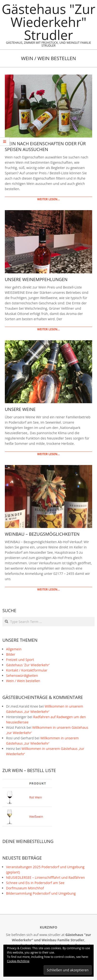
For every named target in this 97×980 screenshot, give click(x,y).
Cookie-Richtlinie (18, 961)
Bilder (11, 654)
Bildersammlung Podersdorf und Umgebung (41, 893)
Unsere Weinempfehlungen (36, 279)
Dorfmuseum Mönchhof (25, 888)
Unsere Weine (20, 409)
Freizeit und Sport (20, 660)
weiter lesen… (48, 199)
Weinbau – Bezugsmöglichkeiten (42, 534)
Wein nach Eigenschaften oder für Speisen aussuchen (45, 146)
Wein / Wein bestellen (23, 681)
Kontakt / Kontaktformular (27, 670)
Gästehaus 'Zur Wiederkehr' (28, 665)
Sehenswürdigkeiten (22, 675)
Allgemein (14, 649)
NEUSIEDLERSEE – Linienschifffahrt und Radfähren (45, 877)
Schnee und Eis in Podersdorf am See (35, 883)
